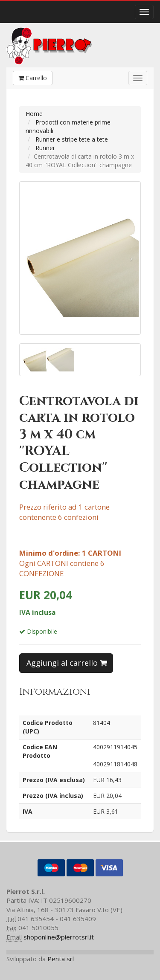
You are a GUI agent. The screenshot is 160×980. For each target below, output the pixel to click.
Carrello (33, 78)
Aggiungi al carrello (67, 663)
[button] (29, 258)
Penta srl (61, 959)
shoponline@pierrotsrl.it (59, 937)
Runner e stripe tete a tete (72, 139)
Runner (45, 148)
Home (34, 114)
